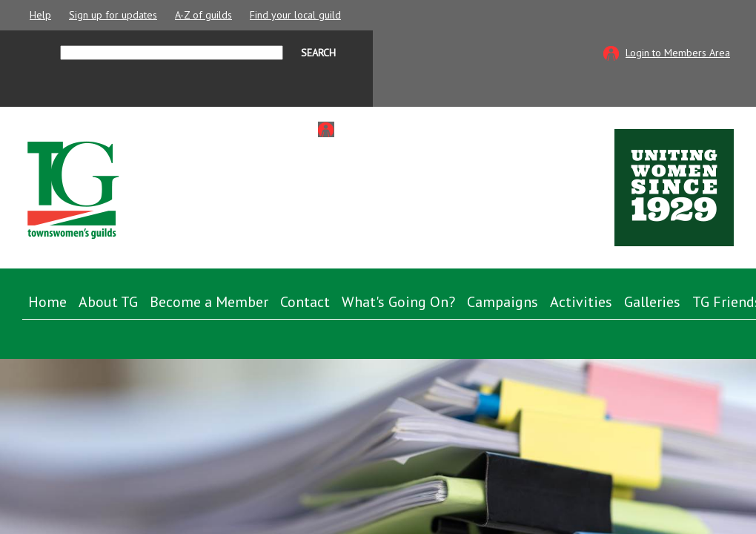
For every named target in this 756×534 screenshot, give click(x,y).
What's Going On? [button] (398, 302)
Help (40, 15)
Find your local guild (295, 15)
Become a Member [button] (209, 302)
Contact (305, 302)
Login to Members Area (678, 53)
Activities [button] (581, 302)
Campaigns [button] (503, 302)
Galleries (652, 302)
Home (47, 302)
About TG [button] (108, 302)
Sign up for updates (113, 15)
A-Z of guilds (203, 15)
